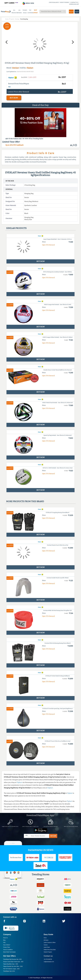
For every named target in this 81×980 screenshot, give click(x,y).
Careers (46, 945)
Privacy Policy (7, 947)
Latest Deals (47, 947)
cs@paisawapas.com (49, 962)
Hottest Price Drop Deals (50, 950)
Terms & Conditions (8, 950)
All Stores (46, 940)
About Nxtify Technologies (9, 952)
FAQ (4, 943)
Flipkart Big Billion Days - (11, 964)
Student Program (48, 952)
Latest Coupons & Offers (50, 943)
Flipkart (30, 68)
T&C (9, 87)
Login (77, 12)
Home (45, 938)
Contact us (48, 956)
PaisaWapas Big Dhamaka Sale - (12, 959)
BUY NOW (14, 98)
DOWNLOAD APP (74, 4)
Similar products (16, 228)
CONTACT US (74, 2)
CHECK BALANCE (54, 2)
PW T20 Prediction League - (11, 969)
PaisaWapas (37, 978)
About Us (5, 938)
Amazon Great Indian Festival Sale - (13, 962)
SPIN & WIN (28, 3)
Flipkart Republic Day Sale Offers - (13, 966)
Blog (4, 940)
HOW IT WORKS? (65, 2)
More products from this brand (25, 501)
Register (71, 12)
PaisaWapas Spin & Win (9, 971)
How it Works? (7, 945)
